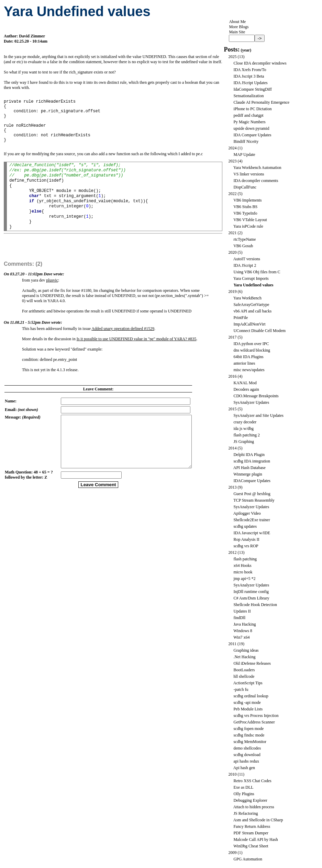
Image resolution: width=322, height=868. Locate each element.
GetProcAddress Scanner (254, 722)
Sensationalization (248, 96)
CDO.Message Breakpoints (256, 396)
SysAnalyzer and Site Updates (258, 415)
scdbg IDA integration (252, 461)
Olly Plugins (244, 794)
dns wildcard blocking (252, 350)
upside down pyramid (251, 128)
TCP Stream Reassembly (254, 500)
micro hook (243, 572)
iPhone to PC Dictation (252, 109)
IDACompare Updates (252, 481)
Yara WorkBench (247, 298)
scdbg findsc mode (249, 735)
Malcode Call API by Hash (256, 840)
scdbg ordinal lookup (251, 696)
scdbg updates (245, 526)
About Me (237, 22)
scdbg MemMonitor (250, 742)
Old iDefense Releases (252, 663)
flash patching (245, 559)
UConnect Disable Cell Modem (259, 331)
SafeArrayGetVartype (251, 305)
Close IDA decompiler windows (260, 63)
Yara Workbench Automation (257, 168)
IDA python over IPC (251, 344)
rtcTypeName (245, 239)
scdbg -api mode (247, 703)
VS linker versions (249, 174)
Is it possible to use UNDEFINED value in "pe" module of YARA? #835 (137, 350)
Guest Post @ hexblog (252, 494)
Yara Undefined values (253, 285)
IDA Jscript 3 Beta (249, 76)
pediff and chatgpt (248, 115)
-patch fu (241, 689)
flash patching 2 (247, 435)
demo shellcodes (247, 748)
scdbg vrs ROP (246, 546)
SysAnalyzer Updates (251, 402)
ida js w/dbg (243, 429)
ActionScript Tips (248, 683)
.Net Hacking (244, 657)
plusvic (52, 292)
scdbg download (247, 755)
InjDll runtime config (251, 592)
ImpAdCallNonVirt (249, 324)
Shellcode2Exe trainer (252, 520)
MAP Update (244, 155)
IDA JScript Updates (250, 83)
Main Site (237, 32)
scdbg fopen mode (248, 729)
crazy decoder (245, 422)
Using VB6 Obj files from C (257, 272)
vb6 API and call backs (252, 311)
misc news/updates (249, 370)
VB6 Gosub (243, 246)
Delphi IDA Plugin (249, 455)
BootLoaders (244, 670)
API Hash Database (249, 468)
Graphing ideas (246, 650)
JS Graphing (244, 442)
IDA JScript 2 (245, 265)
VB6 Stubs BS (245, 207)
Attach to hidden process (254, 807)
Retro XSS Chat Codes (252, 781)
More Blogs (239, 27)
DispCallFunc (245, 187)
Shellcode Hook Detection (255, 605)
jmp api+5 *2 (244, 579)
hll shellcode (244, 676)
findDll (239, 618)
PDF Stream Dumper (251, 833)
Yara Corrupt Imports (251, 278)
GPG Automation (248, 859)
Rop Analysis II (246, 539)
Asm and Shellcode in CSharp (258, 820)
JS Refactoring (246, 813)
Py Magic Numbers (249, 122)
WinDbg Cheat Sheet (251, 846)
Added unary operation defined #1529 (123, 340)
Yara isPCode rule (248, 226)
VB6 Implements (247, 200)
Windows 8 (243, 631)
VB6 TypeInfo (245, 213)
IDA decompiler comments (256, 181)
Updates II (242, 611)
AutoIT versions (247, 259)
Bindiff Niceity (246, 141)
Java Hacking (245, 624)
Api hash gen (244, 768)
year (246, 50)
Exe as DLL (243, 787)
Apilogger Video (247, 513)
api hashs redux (246, 761)
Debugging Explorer (250, 800)
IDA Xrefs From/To (250, 70)
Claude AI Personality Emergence (261, 102)
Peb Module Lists (248, 709)
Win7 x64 (241, 637)
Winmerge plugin (248, 474)
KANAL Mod (245, 383)
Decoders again (246, 389)
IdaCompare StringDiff (252, 89)
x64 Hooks (242, 566)
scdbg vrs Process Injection (256, 716)
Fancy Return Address (252, 826)
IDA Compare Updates (252, 135)
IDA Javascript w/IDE (252, 533)
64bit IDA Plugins (248, 357)
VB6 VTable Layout (250, 220)
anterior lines (244, 363)
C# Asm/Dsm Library (251, 598)
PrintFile (241, 318)
